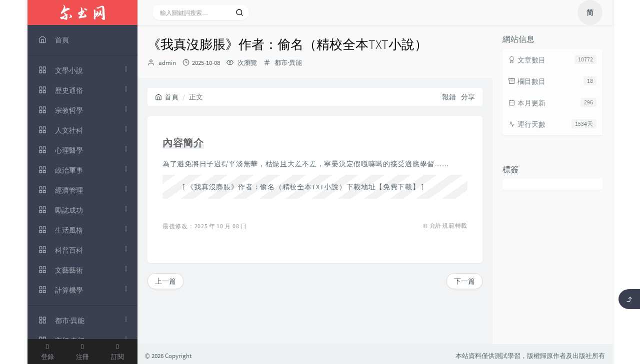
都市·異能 (288, 63)
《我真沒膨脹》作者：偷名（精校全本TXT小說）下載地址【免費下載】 (303, 187)
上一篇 (165, 281)
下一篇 (464, 281)
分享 (468, 97)
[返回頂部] (629, 299)
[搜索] (239, 12)
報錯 (449, 97)
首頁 (167, 97)
